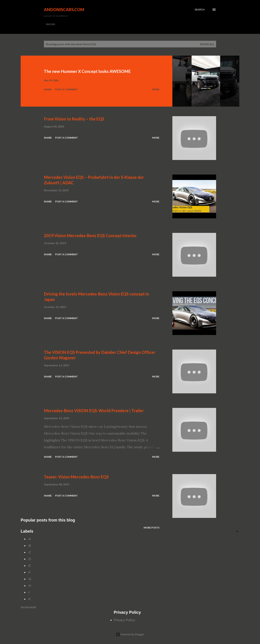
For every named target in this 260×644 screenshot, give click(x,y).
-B (29, 546)
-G (29, 579)
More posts (152, 528)
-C (29, 552)
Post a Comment (66, 89)
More (156, 89)
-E (29, 566)
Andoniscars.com (64, 9)
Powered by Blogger (130, 634)
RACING (51, 24)
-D (29, 559)
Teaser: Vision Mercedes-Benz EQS (76, 477)
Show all (207, 44)
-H (29, 586)
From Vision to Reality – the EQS (74, 119)
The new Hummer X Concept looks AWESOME (87, 71)
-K (29, 599)
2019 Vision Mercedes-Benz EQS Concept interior (90, 236)
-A (29, 539)
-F (29, 572)
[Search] (200, 10)
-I (29, 592)
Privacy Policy (124, 620)
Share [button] (48, 89)
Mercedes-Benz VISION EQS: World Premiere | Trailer (94, 411)
